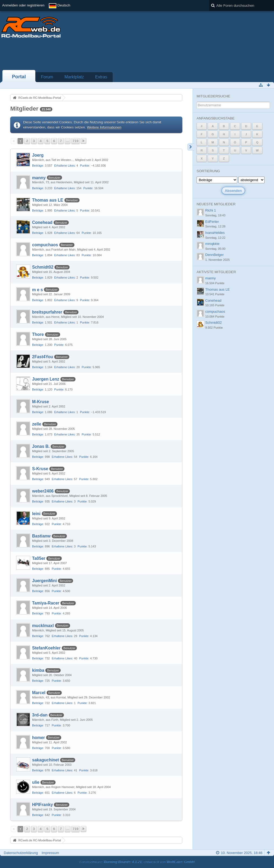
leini (36, 514)
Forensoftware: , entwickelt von (137, 862)
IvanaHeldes (215, 233)
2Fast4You (43, 357)
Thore (38, 334)
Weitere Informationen (104, 127)
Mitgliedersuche (213, 96)
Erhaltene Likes (64, 166)
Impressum (50, 853)
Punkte (85, 166)
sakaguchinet (46, 760)
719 (76, 141)
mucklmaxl (43, 626)
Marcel (39, 693)
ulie (36, 782)
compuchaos (45, 245)
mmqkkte (212, 244)
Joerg (38, 155)
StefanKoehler (46, 648)
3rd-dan (40, 715)
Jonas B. (41, 446)
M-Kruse (40, 402)
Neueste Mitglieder (216, 204)
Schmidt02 (43, 267)
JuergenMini (44, 581)
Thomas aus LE (48, 200)
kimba (38, 670)
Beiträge (38, 166)
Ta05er (39, 558)
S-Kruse (40, 469)
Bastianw (41, 536)
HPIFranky (42, 805)
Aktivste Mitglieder (216, 272)
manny (39, 178)
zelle (37, 424)
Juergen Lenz (46, 379)
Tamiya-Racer (46, 603)
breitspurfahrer (47, 312)
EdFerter (212, 222)
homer (39, 738)
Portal (19, 77)
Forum (47, 77)
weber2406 (43, 491)
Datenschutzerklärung (21, 853)
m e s (37, 290)
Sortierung (208, 171)
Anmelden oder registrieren (23, 5)
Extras (101, 77)
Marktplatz (74, 77)
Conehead (42, 222)
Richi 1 (211, 210)
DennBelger (215, 255)
